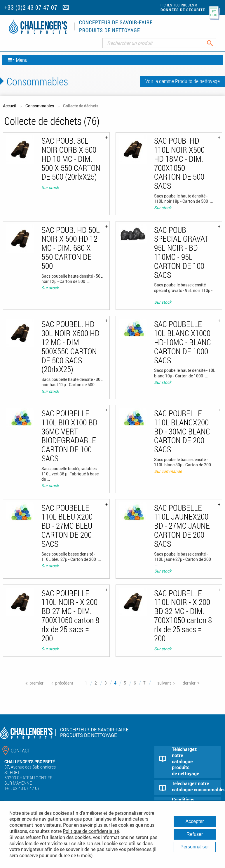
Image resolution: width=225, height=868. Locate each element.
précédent (64, 683)
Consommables (40, 106)
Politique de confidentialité (91, 831)
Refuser (195, 834)
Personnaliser (195, 847)
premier (36, 683)
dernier (189, 683)
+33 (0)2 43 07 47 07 (31, 7)
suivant (164, 683)
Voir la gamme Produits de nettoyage (183, 81)
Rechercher (214, 43)
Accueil (10, 106)
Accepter (195, 821)
